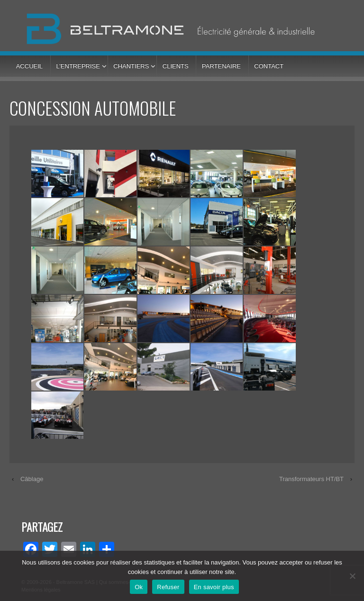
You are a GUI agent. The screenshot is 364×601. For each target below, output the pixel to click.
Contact (269, 66)
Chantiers (131, 66)
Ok (139, 587)
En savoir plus (214, 587)
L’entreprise (78, 66)
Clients (176, 66)
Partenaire (221, 66)
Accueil (29, 66)
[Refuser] (352, 576)
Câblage (32, 479)
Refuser (168, 587)
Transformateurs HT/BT (311, 479)
